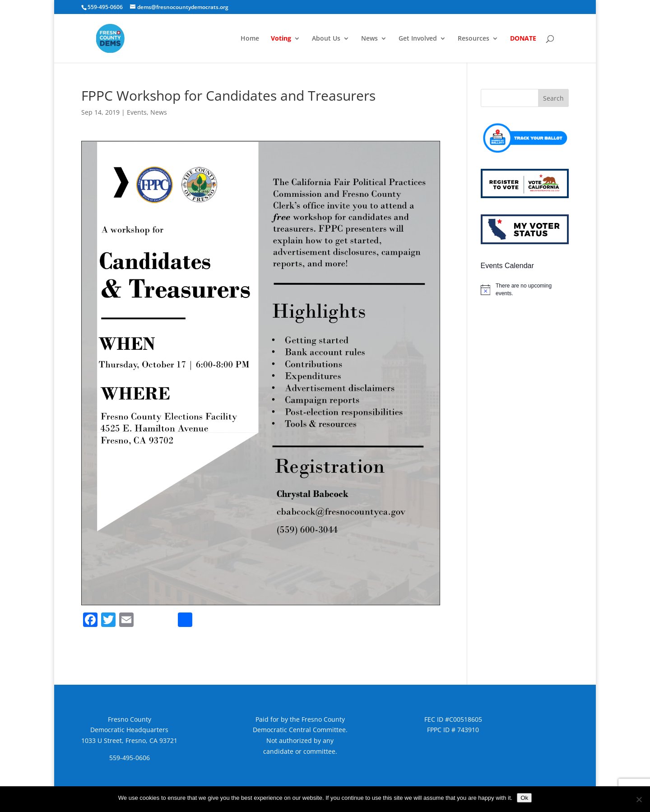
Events (137, 112)
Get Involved (418, 39)
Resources (474, 39)
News (369, 39)
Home (250, 39)
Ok (524, 798)
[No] (639, 799)
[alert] (525, 290)
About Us (326, 39)
